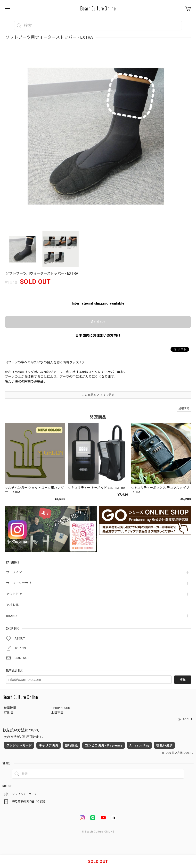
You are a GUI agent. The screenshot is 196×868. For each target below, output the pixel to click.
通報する (184, 408)
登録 (183, 680)
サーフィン (14, 572)
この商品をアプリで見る (98, 395)
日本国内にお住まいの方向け (98, 335)
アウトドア (14, 594)
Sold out (98, 322)
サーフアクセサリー (20, 583)
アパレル (12, 605)
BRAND (12, 616)
